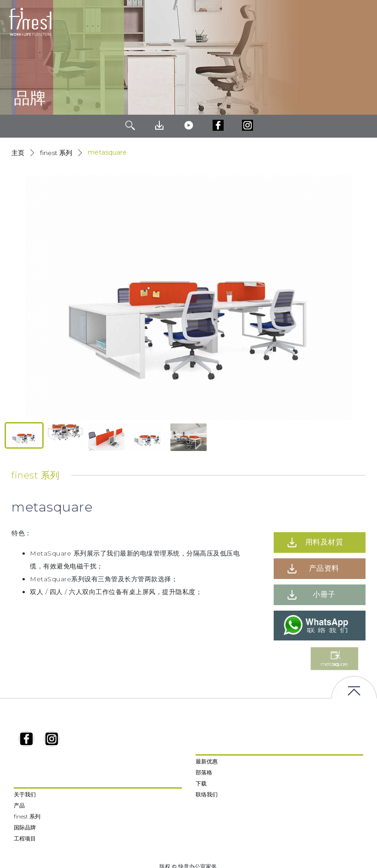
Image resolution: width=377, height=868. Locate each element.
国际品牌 (25, 827)
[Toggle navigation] (363, 22)
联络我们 (207, 794)
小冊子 (324, 594)
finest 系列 (27, 816)
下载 (201, 783)
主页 (18, 153)
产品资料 (324, 568)
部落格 (204, 772)
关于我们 (25, 794)
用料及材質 (324, 542)
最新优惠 (207, 761)
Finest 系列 (56, 153)
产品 (19, 805)
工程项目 (25, 838)
